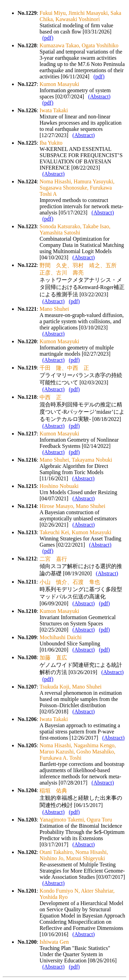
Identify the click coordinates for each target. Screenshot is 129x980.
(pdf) (48, 38)
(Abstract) (99, 97)
